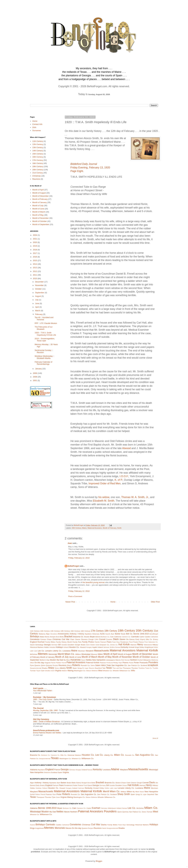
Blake (42, 637)
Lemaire (48, 651)
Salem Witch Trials (103, 665)
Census (43, 639)
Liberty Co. (57, 651)
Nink (123, 660)
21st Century (38, 173)
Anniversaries (63, 634)
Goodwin (71, 645)
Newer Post (70, 602)
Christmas (37, 176)
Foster (136, 642)
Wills (133, 671)
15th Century (38, 154)
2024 (35, 235)
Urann (53, 671)
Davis (116, 639)
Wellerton (95, 671)
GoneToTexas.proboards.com (46, 730)
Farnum (103, 642)
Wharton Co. (108, 671)
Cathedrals (154, 637)
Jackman (106, 647)
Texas (109, 668)
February (39, 314)
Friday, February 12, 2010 (79, 558)
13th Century (38, 147)
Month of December (41, 196)
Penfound (110, 663)
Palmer (53, 663)
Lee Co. (41, 651)
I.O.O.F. (124, 476)
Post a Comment (75, 596)
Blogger (99, 861)
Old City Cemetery (41, 719)
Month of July (38, 206)
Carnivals (135, 637)
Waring (70, 671)
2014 (35, 264)
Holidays (59, 647)
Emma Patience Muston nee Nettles (47, 733)
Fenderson (124, 642)
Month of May (38, 215)
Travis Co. (149, 668)
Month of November (41, 218)
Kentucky (124, 647)
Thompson (127, 668)
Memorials (53, 654)
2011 (35, 275)
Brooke (87, 637)
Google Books (80, 645)
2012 (35, 271)
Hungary (89, 647)
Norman (127, 660)
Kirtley (142, 647)
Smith (119, 528)
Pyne (32, 665)
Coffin (96, 639)
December (40, 282)
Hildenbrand (148, 645)
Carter (142, 637)
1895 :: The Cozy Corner (43, 699)
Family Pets (77, 642)
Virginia (58, 671)
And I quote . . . (40, 688)
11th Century (38, 141)
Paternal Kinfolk (93, 663)
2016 (35, 257)
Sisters (57, 668)
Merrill (61, 654)
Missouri (94, 654)
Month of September (41, 224)
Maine (84, 528)
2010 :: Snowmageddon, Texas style (45, 340)
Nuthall (140, 660)
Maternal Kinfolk (147, 650)
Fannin (97, 642)
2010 (35, 278)
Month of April (38, 190)
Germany (54, 645)
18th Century (38, 163)
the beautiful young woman (94, 582)
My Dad (60, 660)
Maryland (90, 651)
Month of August (39, 193)
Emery (156, 639)
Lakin (32, 651)
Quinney (49, 665)
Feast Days (116, 642)
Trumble (155, 668)
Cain (112, 637)
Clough (91, 639)
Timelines (142, 668)
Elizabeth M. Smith (104, 501)
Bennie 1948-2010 (141, 634)
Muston (53, 660)
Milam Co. (70, 654)
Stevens (92, 668)
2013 (35, 268)
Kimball (132, 647)
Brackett (68, 636)
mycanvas (76, 660)
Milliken (78, 654)
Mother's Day (45, 660)
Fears (109, 642)
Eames (132, 639)
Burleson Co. (105, 637)
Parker (59, 663)
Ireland (100, 647)
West (100, 671)
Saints (93, 665)
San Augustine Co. (119, 665)
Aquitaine (88, 634)
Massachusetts (101, 651)
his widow (104, 497)
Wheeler (116, 671)
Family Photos (88, 642)
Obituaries (147, 660)
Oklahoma (155, 660)
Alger (48, 634)
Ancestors (54, 634)
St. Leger (85, 668)
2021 (35, 239)
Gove (88, 645)
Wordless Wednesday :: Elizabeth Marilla (44, 357)
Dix (127, 639)
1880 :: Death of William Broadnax (47, 722)
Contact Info (37, 124)
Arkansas (96, 634)
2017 (35, 253)
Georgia (47, 645)
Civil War (66, 639)
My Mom (67, 660)
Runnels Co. (85, 665)
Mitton (100, 654)
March (38, 311)
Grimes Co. (114, 645)
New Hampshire (99, 660)
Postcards (144, 663)
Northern (134, 660)
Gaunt (32, 645)
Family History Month (64, 642)
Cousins (109, 639)
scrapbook (153, 665)
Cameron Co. (126, 637)
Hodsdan (52, 647)
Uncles (48, 671)
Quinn (43, 665)
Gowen (93, 645)
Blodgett (53, 637)
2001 (35, 380)
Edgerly (143, 639)
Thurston (135, 668)
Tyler (43, 671)
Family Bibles (50, 642)
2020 (35, 242)
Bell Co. (129, 634)
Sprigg (80, 668)
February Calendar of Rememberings (43, 363)
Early (137, 639)
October (39, 289)
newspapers (111, 660)
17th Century (38, 160)
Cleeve (78, 639)
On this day (39, 663)
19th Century (38, 166)
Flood (131, 642)
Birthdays (35, 636)
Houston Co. (74, 647)
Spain (75, 668)
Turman (33, 671)
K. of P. (119, 480)
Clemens (84, 639)
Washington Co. (80, 671)
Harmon (133, 645)
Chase (49, 639)
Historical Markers (37, 647)
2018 (35, 250)
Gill (59, 645)
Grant (97, 645)
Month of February (110, 528)
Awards (108, 634)
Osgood (47, 663)
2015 (35, 260)
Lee (36, 651)
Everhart (41, 642)
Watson (89, 671)
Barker (118, 634)
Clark (72, 639)
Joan (70, 543)
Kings (137, 647)
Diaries (122, 639)
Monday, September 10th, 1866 (46, 710)
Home (113, 602)
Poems (125, 663)
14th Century (38, 151)
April (37, 307)
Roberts (76, 665)
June (37, 303)
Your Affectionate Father (43, 691)
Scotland (144, 665)
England (34, 642)
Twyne (38, 671)
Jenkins (112, 647)
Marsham (82, 651)
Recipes (55, 665)
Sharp (51, 668)
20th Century (76, 528)
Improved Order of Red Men (105, 483)
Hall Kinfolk (124, 644)
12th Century (38, 144)
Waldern (64, 671)
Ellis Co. (149, 639)
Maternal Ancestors (95, 528)
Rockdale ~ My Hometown (45, 697)
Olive (32, 663)
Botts (62, 637)
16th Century (38, 157)
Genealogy (39, 645)
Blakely (47, 637)
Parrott (64, 663)
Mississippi (86, 654)
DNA (34, 127)
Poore (131, 663)
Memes (43, 654)
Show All (155, 738)
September (40, 293)
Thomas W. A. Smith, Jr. (135, 497)
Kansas (118, 647)
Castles (147, 637)
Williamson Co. (125, 671)
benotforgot (154, 634)
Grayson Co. (105, 645)
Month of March (39, 212)
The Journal (38, 708)
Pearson (103, 663)
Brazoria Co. (78, 637)
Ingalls (95, 647)
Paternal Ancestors (76, 662)
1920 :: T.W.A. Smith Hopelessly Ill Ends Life (45, 334)
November (40, 285)
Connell (102, 639)
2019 (35, 246)
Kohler (156, 647)
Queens (37, 665)
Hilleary (155, 645)
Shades (45, 668)
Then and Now (117, 668)
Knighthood (149, 647)
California (118, 637)
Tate (104, 668)
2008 (35, 377)
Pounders (153, 662)
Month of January (40, 202)
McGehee (34, 654)
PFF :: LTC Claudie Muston (46, 323)
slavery (63, 668)
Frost (146, 642)
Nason (83, 660)
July (37, 300)
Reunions (36, 179)
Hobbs (46, 647)
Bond (58, 637)
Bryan (93, 637)
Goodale (64, 645)
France (141, 642)
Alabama (42, 634)
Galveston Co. (153, 642)
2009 (35, 373)
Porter (136, 663)
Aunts (102, 634)
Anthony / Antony (77, 634)
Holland (66, 647)
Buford (98, 637)
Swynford (98, 668)
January (39, 369)
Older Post (155, 602)
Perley (116, 663)
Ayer (113, 634)
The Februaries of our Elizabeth (44, 328)
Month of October (40, 221)
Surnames (37, 130)
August (38, 296)
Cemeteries (35, 639)
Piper (120, 663)
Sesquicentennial (36, 668)
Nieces (118, 660)
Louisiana (67, 651)
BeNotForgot (73, 566)
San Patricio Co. (134, 665)
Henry (140, 644)
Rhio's (69, 665)
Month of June (38, 209)
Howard (83, 647)
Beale (123, 634)
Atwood (126, 448)
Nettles (89, 660)
